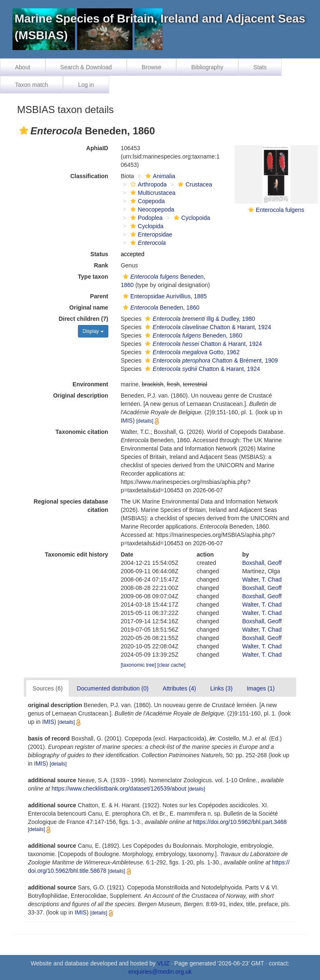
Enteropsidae (150, 234)
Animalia (159, 176)
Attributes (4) (179, 688)
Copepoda (147, 201)
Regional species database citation (71, 506)
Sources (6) (47, 688)
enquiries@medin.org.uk (160, 972)
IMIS (127, 421)
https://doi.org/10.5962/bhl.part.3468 (240, 822)
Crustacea (194, 184)
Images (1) (261, 688)
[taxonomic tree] (139, 665)
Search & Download (86, 67)
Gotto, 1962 (191, 352)
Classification (89, 176)
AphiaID (97, 148)
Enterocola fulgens (280, 210)
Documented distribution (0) (112, 688)
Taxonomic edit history (76, 554)
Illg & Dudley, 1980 (199, 319)
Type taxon (93, 277)
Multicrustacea (152, 193)
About (23, 67)
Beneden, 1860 (160, 307)
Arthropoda (147, 184)
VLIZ (163, 963)
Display (93, 331)
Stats (260, 67)
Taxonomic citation (82, 432)
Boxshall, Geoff (262, 563)
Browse (151, 67)
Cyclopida (146, 226)
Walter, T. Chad (262, 579)
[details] (145, 421)
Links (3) (221, 688)
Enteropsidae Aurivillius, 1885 (164, 296)
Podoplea (145, 218)
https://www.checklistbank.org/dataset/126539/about (119, 789)
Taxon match (31, 85)
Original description (80, 396)
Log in (86, 85)
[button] (24, 131)
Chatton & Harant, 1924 (207, 327)
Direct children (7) (84, 319)
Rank (101, 265)
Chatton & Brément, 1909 (210, 360)
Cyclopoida (191, 218)
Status (99, 254)
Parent (99, 296)
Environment (90, 384)
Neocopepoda (151, 209)
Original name (89, 307)
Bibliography (207, 67)
